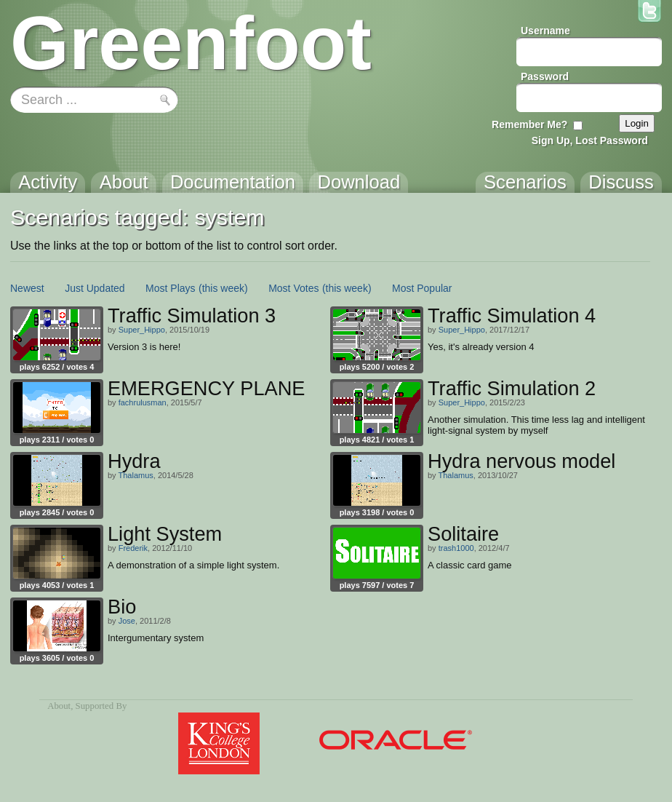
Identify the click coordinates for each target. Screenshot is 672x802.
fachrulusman (143, 402)
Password (545, 76)
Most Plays (170, 288)
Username (545, 31)
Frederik (133, 548)
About (59, 706)
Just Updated (95, 288)
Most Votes (293, 288)
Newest (27, 288)
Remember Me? (529, 124)
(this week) (223, 288)
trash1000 (456, 548)
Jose (127, 621)
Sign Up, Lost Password (590, 140)
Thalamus (135, 475)
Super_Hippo (142, 330)
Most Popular (422, 288)
